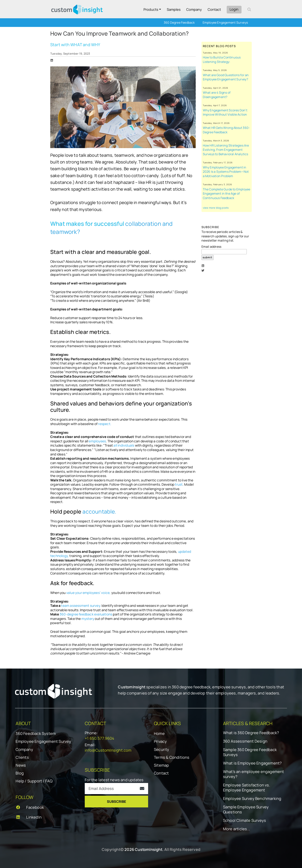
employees (97, 441)
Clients (22, 757)
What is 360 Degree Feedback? (251, 733)
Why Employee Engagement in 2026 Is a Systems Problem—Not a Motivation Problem (226, 172)
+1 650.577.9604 (99, 738)
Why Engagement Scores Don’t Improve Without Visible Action (225, 112)
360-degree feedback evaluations (86, 614)
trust (178, 484)
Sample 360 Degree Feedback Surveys (250, 752)
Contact (214, 9)
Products (151, 9)
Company (194, 9)
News (21, 765)
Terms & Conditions (172, 757)
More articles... (237, 829)
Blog (20, 773)
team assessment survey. (81, 606)
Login (234, 9)
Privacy (160, 741)
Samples (174, 9)
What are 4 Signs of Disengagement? (217, 95)
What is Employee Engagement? (252, 763)
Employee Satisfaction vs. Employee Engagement (247, 788)
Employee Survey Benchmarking (252, 799)
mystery (88, 619)
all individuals (124, 445)
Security (162, 749)
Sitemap (161, 765)
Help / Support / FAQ (34, 781)
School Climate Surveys (245, 820)
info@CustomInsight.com (108, 750)
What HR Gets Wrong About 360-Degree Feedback (226, 130)
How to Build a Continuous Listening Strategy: (222, 60)
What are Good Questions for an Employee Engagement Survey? (226, 77)
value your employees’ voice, (89, 593)
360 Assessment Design (245, 741)
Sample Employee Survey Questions (246, 810)
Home (159, 733)
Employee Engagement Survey (43, 741)
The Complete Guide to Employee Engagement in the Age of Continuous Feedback (227, 194)
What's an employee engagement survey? (254, 774)
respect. (105, 424)
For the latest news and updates (114, 780)
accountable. (99, 511)
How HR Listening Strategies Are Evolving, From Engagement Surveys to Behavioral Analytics (226, 150)
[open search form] (249, 9)
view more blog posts (216, 208)
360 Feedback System (36, 733)
